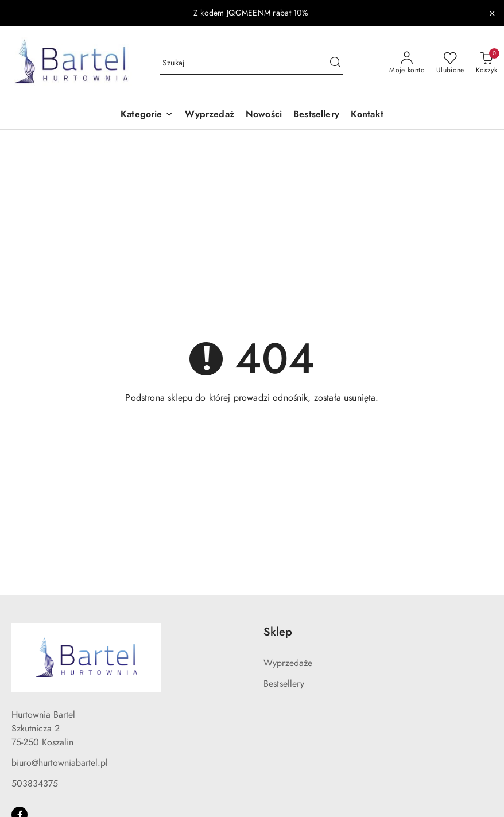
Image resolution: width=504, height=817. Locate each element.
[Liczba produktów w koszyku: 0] (486, 63)
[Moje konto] (407, 63)
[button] (147, 115)
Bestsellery (284, 684)
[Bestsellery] (316, 115)
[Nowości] (264, 115)
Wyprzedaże (288, 663)
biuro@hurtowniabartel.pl (60, 763)
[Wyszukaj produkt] (252, 63)
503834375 (35, 784)
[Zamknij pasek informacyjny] (492, 13)
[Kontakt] (367, 115)
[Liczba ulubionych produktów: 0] (450, 63)
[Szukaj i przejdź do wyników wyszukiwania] (335, 63)
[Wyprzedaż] (209, 115)
